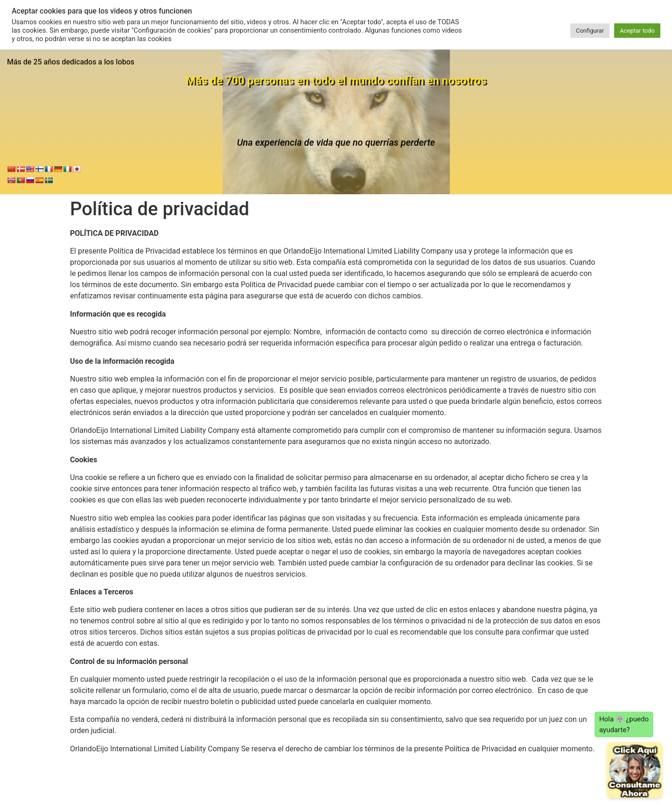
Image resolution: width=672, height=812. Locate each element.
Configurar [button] (590, 31)
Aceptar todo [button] (637, 31)
